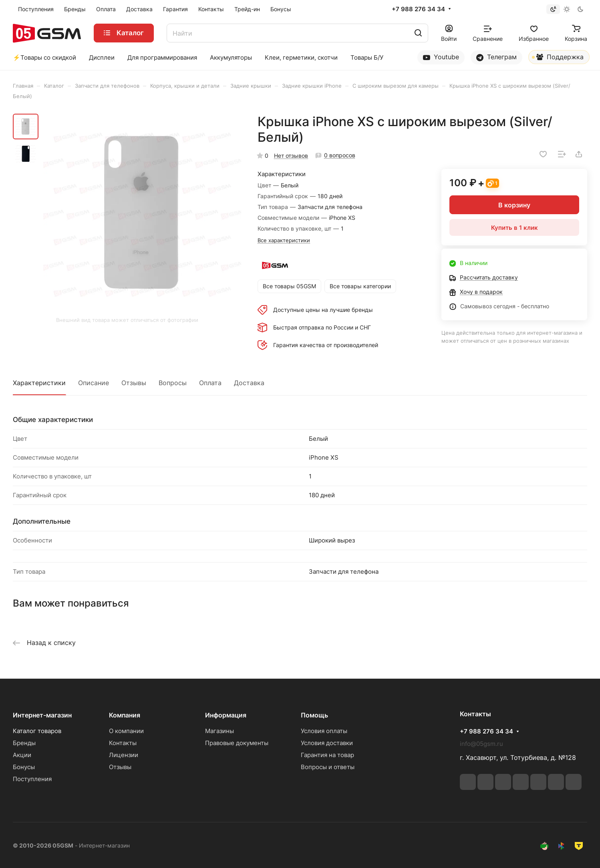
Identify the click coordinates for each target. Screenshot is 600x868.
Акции (22, 755)
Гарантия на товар (327, 755)
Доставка (249, 383)
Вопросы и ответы (328, 767)
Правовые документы (237, 743)
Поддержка (558, 58)
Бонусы (24, 767)
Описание (94, 383)
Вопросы (173, 383)
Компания (125, 715)
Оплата (210, 383)
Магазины (219, 731)
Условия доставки (327, 743)
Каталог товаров (37, 731)
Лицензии (124, 755)
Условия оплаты (324, 731)
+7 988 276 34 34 (418, 9)
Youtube (441, 57)
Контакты (123, 743)
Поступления (32, 779)
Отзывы (134, 383)
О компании (126, 731)
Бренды (24, 743)
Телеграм (496, 57)
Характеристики (39, 383)
